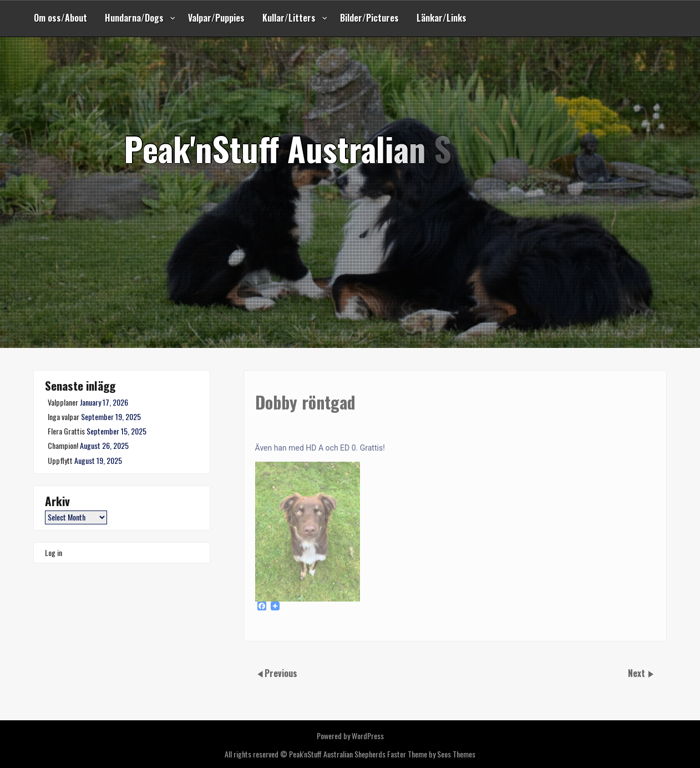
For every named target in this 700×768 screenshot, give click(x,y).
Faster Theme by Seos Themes (431, 754)
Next (638, 673)
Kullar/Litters (289, 18)
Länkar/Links (442, 18)
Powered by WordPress (350, 736)
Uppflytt (60, 460)
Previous (281, 673)
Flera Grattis (66, 431)
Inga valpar (64, 416)
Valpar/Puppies (216, 18)
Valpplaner (63, 402)
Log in (54, 552)
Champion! (63, 445)
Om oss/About (60, 18)
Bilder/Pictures (369, 18)
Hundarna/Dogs (134, 18)
